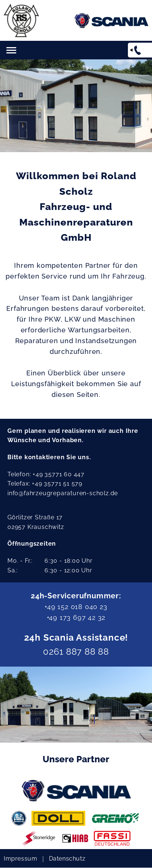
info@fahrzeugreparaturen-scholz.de (63, 493)
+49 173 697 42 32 (76, 617)
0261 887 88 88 (76, 652)
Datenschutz (67, 859)
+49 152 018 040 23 (76, 607)
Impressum (20, 859)
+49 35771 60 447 (59, 474)
